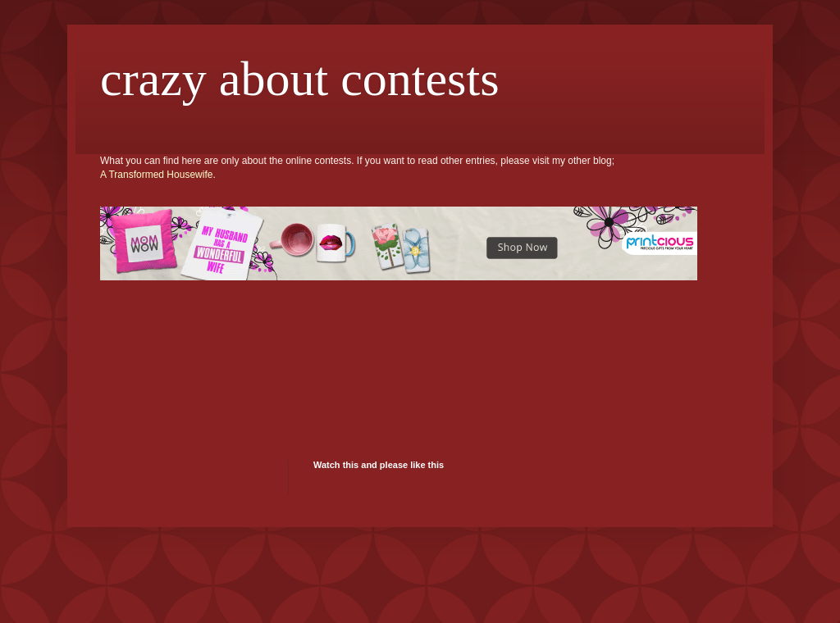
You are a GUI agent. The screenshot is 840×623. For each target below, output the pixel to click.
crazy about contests (299, 79)
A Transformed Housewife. (158, 175)
